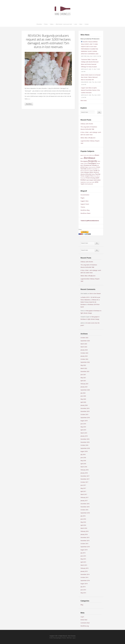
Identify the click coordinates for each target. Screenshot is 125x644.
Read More (29, 104)
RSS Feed (69, 638)
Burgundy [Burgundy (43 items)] (93, 161)
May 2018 (83, 461)
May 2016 (83, 522)
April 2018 (83, 464)
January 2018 (84, 473)
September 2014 (85, 580)
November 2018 (85, 442)
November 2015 (85, 541)
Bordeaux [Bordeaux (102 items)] (90, 158)
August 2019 (84, 421)
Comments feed (85, 623)
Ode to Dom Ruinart (95, 294)
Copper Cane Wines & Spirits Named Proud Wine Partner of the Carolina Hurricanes (90, 90)
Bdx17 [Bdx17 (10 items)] (82, 158)
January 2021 (84, 387)
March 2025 (84, 344)
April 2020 (83, 402)
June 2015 (83, 556)
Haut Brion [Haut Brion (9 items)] (89, 169)
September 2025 (85, 341)
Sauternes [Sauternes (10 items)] (83, 182)
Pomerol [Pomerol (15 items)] (88, 178)
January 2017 (84, 501)
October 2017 (84, 482)
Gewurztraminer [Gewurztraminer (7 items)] (92, 167)
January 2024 (84, 350)
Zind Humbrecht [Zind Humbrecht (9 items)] (89, 184)
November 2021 (85, 371)
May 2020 (83, 399)
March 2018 (84, 467)
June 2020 (83, 396)
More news (84, 101)
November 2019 (85, 411)
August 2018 (84, 451)
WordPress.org (85, 626)
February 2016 (84, 531)
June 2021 (83, 375)
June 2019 (83, 424)
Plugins (83, 198)
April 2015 (83, 562)
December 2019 (85, 408)
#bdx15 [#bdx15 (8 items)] (82, 155)
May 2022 (83, 365)
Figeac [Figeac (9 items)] (87, 167)
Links (76, 24)
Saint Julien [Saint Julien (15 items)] (97, 180)
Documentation (85, 195)
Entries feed (84, 620)
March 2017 (84, 494)
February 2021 (84, 384)
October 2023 (84, 353)
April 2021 (83, 381)
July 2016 (83, 516)
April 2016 (83, 525)
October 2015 (84, 544)
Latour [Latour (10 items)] (91, 171)
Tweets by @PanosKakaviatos (90, 221)
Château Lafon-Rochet (87, 124)
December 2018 (85, 439)
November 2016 (85, 507)
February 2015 (84, 568)
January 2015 (84, 571)
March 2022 (84, 368)
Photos (46, 24)
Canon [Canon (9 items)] (86, 163)
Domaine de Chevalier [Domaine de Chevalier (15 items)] (90, 165)
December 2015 (85, 537)
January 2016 (84, 534)
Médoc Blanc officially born (88, 138)
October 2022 (84, 359)
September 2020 (85, 390)
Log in (82, 617)
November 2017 (85, 479)
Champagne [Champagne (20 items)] (92, 163)
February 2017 (84, 497)
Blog (82, 605)
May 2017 (83, 488)
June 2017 (83, 485)
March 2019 (84, 433)
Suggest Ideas (85, 201)
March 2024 (84, 347)
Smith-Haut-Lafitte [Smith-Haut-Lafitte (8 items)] (90, 182)
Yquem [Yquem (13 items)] (83, 184)
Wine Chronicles (63, 11)
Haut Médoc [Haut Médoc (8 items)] (95, 169)
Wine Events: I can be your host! (64, 24)
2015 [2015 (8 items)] (88, 155)
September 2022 (85, 362)
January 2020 (84, 405)
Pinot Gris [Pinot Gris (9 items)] (83, 178)
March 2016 (84, 528)
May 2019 (83, 427)
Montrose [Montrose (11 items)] (96, 172)
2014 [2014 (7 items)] (85, 155)
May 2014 (83, 593)
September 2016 (85, 513)
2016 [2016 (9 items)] (90, 155)
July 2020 (83, 393)
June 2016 (83, 519)
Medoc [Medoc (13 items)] (91, 172)
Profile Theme (53, 638)
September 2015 (85, 547)
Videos (52, 24)
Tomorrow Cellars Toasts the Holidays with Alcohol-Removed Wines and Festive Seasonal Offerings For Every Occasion (90, 63)
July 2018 (83, 454)
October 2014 (84, 577)
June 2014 (83, 590)
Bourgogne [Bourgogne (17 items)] (84, 161)
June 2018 (83, 458)
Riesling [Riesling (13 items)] (93, 178)
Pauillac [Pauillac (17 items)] (98, 174)
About (81, 24)
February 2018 (84, 470)
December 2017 (85, 476)
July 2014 (83, 587)
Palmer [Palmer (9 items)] (93, 174)
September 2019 (85, 418)
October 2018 (84, 445)
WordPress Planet (85, 213)
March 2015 (84, 565)
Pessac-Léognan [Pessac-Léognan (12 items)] (85, 176)
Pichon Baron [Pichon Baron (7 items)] (97, 176)
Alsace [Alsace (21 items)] (97, 155)
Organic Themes (62, 638)
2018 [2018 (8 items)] (93, 155)
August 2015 (84, 550)
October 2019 (84, 414)
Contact (87, 24)
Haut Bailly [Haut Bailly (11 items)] (83, 169)
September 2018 (85, 448)
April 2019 (83, 430)
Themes (83, 207)
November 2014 (85, 574)
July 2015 (83, 553)
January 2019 (84, 436)
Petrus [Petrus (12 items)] (92, 176)
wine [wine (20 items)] (97, 182)
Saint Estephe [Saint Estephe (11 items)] (90, 180)
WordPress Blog (85, 210)
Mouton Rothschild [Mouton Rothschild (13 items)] (86, 174)
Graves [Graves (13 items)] (98, 167)
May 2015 (83, 559)
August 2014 (84, 584)
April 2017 (83, 491)
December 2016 (85, 504)
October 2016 (84, 510)
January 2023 (84, 356)
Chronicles (39, 24)
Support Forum (85, 204)
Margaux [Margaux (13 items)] (87, 172)
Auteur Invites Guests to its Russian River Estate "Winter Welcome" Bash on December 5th (91, 77)
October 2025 (84, 338)
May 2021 (83, 378)
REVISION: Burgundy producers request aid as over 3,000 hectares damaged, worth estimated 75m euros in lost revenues (48, 41)
